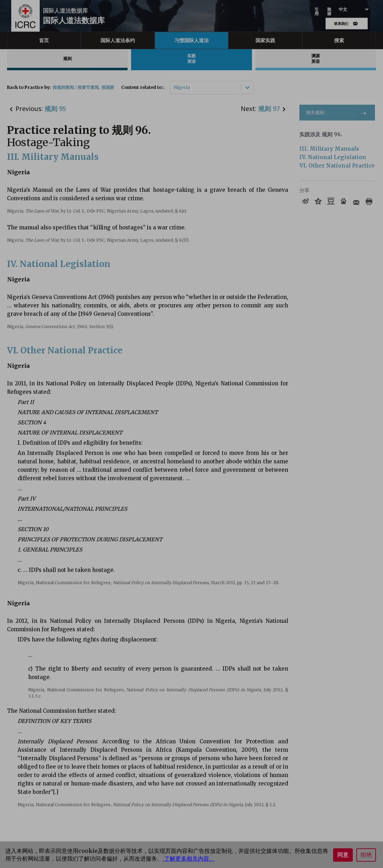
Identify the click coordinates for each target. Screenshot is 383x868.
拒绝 (366, 855)
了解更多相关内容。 (189, 859)
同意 (343, 855)
